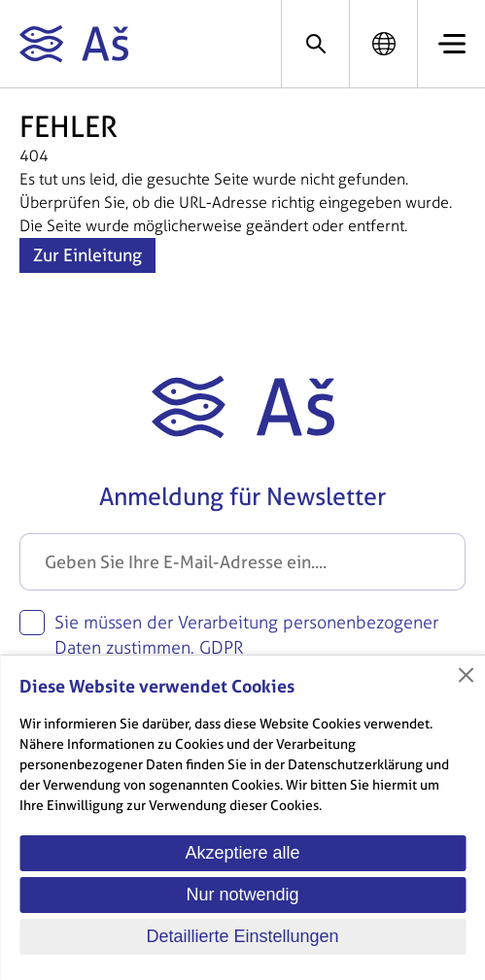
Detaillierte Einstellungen (242, 936)
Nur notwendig (242, 895)
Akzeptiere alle (242, 853)
